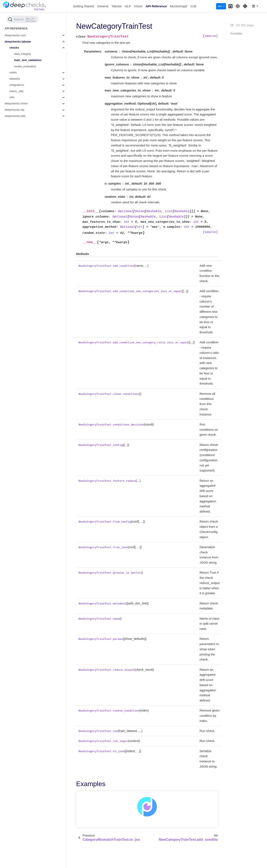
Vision (138, 6)
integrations (17, 85)
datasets (15, 79)
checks (14, 48)
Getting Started (84, 6)
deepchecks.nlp (15, 110)
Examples (236, 33)
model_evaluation (25, 66)
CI (193, 6)
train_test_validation (28, 60)
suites (13, 72)
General (103, 6)
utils (12, 97)
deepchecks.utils (15, 116)
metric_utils (16, 91)
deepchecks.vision (16, 103)
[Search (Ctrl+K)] (23, 19)
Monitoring (179, 6)
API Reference (156, 6)
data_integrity (23, 54)
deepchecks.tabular (18, 42)
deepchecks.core (15, 35)
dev (220, 6)
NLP (128, 6)
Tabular (116, 6)
